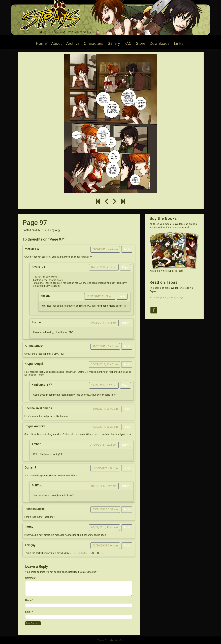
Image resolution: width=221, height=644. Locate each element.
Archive (73, 43)
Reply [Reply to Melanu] (122, 296)
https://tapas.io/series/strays (167, 298)
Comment (30, 578)
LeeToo (120, 640)
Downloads (160, 43)
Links (179, 43)
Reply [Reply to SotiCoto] (125, 486)
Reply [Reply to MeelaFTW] (127, 249)
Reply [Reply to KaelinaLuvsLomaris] (127, 409)
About (56, 43)
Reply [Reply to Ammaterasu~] (127, 346)
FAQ (128, 43)
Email (28, 612)
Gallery (114, 43)
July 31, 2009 (43, 230)
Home (41, 43)
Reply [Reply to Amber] (125, 445)
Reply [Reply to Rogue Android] (127, 427)
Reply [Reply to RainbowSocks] (127, 509)
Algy (58, 230)
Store (141, 43)
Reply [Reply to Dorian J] (127, 468)
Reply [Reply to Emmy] (127, 527)
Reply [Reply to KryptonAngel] (127, 364)
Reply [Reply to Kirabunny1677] (125, 385)
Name (28, 600)
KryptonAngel (34, 364)
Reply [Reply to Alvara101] (125, 267)
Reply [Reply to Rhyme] (125, 323)
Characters (93, 43)
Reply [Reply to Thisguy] (127, 546)
